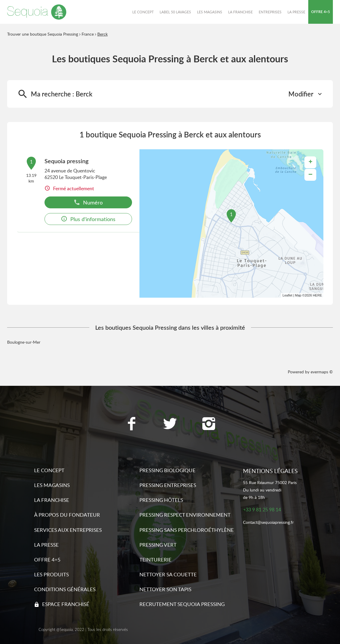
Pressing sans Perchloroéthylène (187, 530)
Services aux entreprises (68, 530)
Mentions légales (270, 471)
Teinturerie (155, 560)
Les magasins (52, 485)
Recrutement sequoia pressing (182, 604)
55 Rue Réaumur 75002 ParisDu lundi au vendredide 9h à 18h (270, 490)
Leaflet (287, 295)
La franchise (52, 500)
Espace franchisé (66, 604)
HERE (317, 295)
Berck (103, 34)
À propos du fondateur (67, 515)
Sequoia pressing (66, 161)
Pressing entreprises (168, 485)
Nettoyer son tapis (165, 589)
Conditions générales (65, 589)
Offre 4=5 (47, 560)
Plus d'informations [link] (88, 219)
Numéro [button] (88, 202)
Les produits (51, 574)
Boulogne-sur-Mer (24, 342)
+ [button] (310, 162)
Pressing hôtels (161, 500)
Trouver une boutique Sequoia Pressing (43, 34)
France (88, 34)
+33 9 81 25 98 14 (262, 510)
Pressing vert (158, 545)
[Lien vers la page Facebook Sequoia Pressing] (131, 424)
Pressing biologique (167, 470)
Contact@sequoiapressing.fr (268, 522)
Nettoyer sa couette (168, 574)
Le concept (49, 470)
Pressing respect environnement (185, 515)
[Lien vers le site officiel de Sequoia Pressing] (37, 12)
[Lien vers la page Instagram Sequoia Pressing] (209, 424)
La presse (46, 545)
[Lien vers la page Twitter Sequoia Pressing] (170, 424)
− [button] (310, 175)
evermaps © (322, 372)
